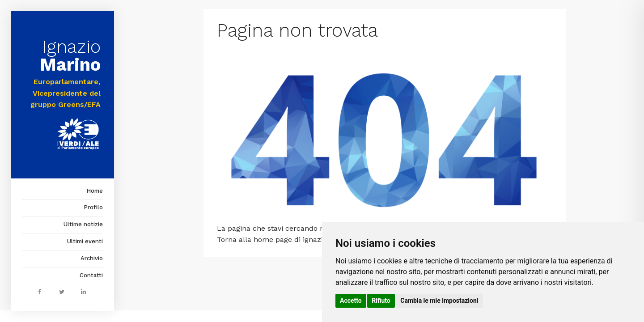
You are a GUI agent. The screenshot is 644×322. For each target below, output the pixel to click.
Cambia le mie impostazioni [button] (439, 301)
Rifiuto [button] (381, 301)
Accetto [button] (351, 301)
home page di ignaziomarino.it (306, 239)
